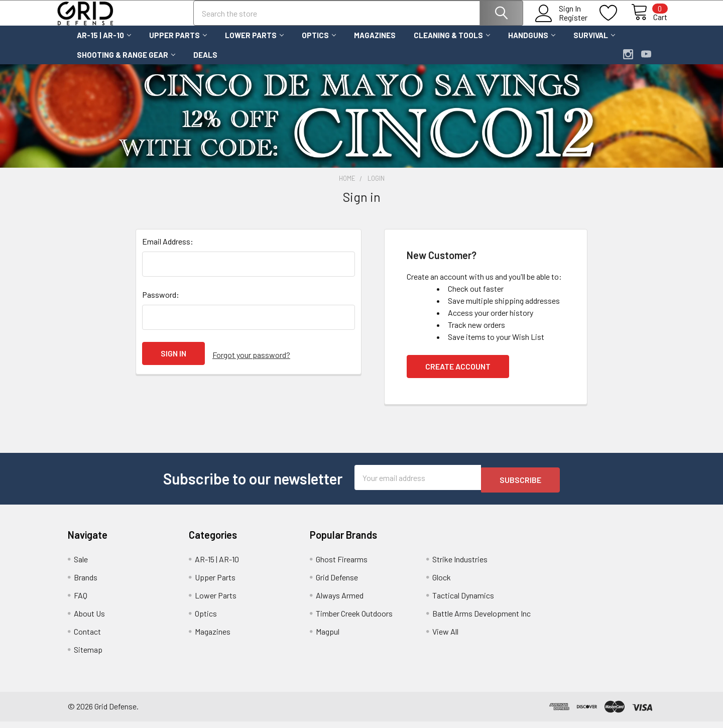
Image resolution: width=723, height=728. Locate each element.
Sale (81, 566)
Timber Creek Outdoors (354, 620)
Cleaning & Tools (452, 44)
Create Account (458, 375)
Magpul (328, 638)
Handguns (532, 44)
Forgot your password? (251, 362)
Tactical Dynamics (463, 602)
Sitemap (88, 656)
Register (562, 24)
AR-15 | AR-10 (104, 44)
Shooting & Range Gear (126, 64)
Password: (161, 304)
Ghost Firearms (342, 566)
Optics (319, 44)
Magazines (375, 44)
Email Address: (168, 250)
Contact (87, 638)
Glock (442, 584)
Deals (205, 64)
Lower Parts (254, 44)
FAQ (81, 602)
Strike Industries (460, 566)
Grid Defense (337, 584)
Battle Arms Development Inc (481, 620)
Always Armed (340, 602)
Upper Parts (178, 44)
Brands (86, 584)
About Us (89, 620)
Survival (594, 44)
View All (445, 638)
